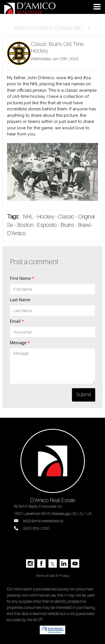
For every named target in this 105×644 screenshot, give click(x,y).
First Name (22, 278)
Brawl (84, 225)
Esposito (47, 225)
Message (20, 342)
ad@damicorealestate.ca (43, 521)
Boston (26, 225)
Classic (66, 217)
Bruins (67, 225)
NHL (28, 217)
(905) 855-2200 (36, 528)
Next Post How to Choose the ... (53, 28)
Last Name (20, 300)
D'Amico (16, 233)
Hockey (46, 217)
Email (17, 321)
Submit (84, 394)
